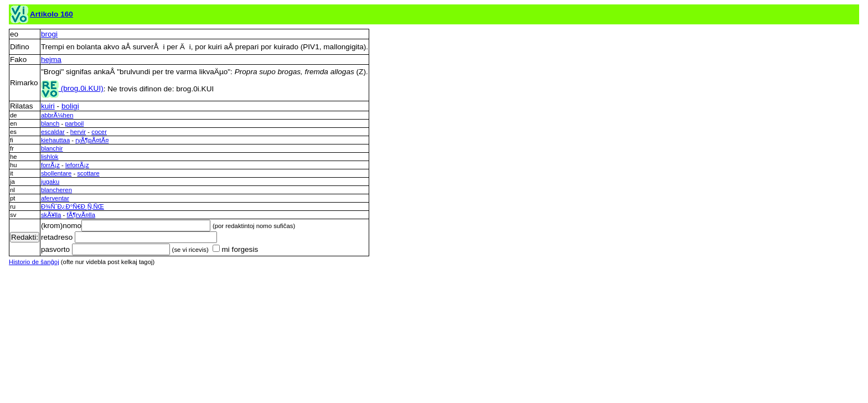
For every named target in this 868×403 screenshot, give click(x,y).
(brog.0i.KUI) (72, 88)
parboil (74, 123)
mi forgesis (235, 249)
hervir (78, 132)
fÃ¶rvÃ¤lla (81, 215)
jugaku (50, 182)
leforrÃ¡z (77, 165)
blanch (50, 123)
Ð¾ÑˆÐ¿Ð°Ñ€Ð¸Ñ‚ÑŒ (73, 206)
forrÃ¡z (50, 165)
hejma (51, 60)
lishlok (50, 157)
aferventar (55, 198)
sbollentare (56, 173)
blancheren (56, 190)
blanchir (52, 148)
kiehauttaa (55, 140)
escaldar (53, 132)
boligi (70, 106)
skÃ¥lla (51, 215)
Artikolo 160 (51, 14)
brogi (49, 34)
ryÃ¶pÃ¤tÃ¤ (92, 140)
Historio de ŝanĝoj (34, 262)
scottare (88, 173)
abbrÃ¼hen (57, 115)
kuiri (48, 106)
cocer (99, 132)
